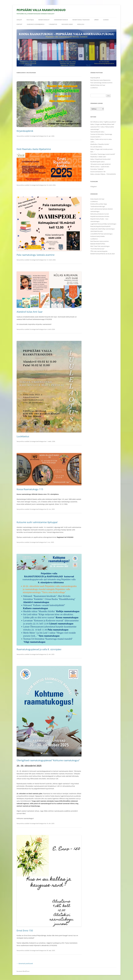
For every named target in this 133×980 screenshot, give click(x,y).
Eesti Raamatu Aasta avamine (99, 241)
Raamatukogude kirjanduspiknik (100, 226)
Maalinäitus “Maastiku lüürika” (100, 144)
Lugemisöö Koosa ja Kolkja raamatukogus (103, 224)
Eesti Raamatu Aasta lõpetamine (34, 149)
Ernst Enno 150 (25, 930)
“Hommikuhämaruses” (97, 249)
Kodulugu (81, 24)
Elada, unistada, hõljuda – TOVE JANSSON (103, 174)
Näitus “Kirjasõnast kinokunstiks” (101, 159)
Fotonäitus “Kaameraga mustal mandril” (103, 154)
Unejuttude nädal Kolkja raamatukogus (103, 229)
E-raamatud (53, 24)
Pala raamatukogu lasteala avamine (36, 255)
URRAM (96, 20)
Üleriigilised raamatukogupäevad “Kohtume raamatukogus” (48, 760)
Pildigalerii (94, 187)
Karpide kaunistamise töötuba (100, 216)
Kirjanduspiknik (25, 131)
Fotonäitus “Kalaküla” (97, 169)
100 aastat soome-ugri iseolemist (101, 164)
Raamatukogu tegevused (81, 20)
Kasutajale (30, 20)
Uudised (106, 20)
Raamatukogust (44, 20)
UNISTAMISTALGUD (96, 231)
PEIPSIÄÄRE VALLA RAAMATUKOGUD (41, 10)
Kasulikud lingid (67, 24)
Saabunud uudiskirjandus (36, 24)
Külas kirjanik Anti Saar (97, 199)
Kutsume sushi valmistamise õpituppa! (37, 522)
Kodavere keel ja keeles (98, 236)
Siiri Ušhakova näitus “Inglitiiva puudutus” (103, 122)
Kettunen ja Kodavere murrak (100, 214)
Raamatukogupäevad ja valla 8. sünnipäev (39, 649)
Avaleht (19, 20)
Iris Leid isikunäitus (96, 147)
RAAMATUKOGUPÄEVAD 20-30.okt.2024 (103, 254)
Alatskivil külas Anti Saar (30, 312)
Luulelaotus (23, 436)
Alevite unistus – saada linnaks (100, 167)
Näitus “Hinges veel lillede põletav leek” (102, 124)
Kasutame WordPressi (23, 971)
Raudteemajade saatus (97, 162)
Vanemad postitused (25, 963)
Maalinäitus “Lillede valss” (98, 157)
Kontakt (19, 24)
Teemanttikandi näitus (97, 132)
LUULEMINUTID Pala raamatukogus (101, 234)
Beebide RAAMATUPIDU (98, 244)
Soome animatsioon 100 (98, 172)
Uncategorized (34, 136)
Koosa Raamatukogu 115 (30, 489)
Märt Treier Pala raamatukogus (100, 246)
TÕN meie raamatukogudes (99, 251)
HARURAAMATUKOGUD (61, 20)
